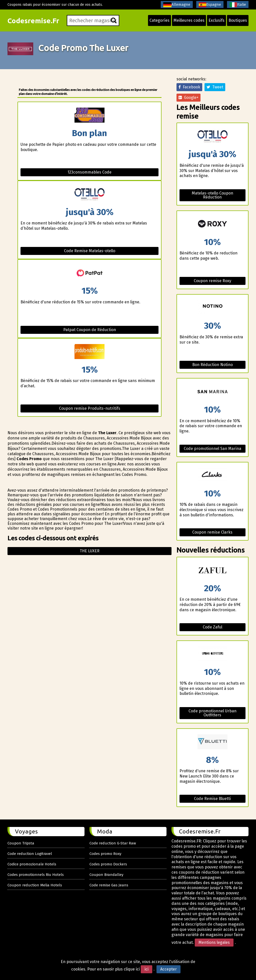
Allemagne (177, 5)
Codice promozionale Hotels (32, 864)
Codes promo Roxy (105, 854)
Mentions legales (214, 942)
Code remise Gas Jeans (109, 885)
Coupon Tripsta (21, 843)
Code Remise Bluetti (212, 799)
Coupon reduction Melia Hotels (35, 885)
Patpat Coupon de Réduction (90, 330)
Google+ (188, 98)
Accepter (168, 969)
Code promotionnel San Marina (212, 449)
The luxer (90, 551)
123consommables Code (89, 172)
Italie (238, 5)
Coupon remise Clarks (212, 532)
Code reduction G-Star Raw (113, 843)
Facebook (189, 87)
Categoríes (159, 20)
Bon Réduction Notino (212, 365)
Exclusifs (216, 20)
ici (146, 969)
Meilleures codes (189, 20)
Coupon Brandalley (106, 875)
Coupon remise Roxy (212, 281)
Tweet (215, 87)
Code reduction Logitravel (30, 854)
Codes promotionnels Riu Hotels (36, 875)
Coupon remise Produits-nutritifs (90, 408)
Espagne (210, 5)
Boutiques (238, 20)
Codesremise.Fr (33, 21)
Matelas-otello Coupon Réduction (212, 195)
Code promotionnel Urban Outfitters (212, 713)
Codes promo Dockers (108, 864)
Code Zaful (212, 627)
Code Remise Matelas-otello (90, 251)
